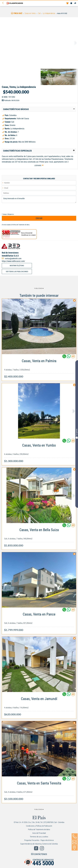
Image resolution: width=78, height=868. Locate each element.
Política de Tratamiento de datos (21, 225)
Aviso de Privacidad (39, 833)
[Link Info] (39, 367)
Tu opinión (77, 434)
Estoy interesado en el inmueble (39, 199)
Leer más (38, 165)
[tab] (39, 109)
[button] (39, 109)
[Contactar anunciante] (73, 357)
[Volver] (4, 3)
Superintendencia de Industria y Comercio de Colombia (39, 844)
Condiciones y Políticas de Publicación (39, 826)
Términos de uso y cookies (39, 837)
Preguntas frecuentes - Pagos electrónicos (39, 840)
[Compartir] (75, 3)
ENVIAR (39, 218)
